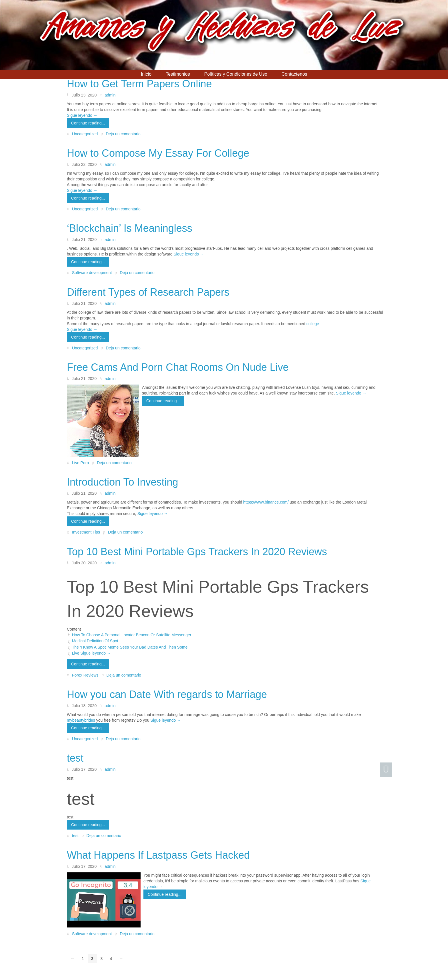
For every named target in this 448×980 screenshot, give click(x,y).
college (313, 324)
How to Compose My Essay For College (158, 153)
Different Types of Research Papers (148, 292)
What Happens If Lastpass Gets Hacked (158, 855)
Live (76, 653)
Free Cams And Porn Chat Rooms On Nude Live (178, 367)
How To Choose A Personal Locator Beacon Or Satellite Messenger (132, 635)
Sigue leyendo (82, 115)
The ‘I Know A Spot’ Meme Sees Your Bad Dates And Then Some (130, 647)
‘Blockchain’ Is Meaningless (130, 228)
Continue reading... (88, 123)
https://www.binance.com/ (266, 502)
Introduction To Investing (123, 482)
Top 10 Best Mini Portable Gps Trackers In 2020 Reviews (197, 552)
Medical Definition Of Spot (95, 641)
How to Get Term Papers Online (139, 84)
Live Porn (80, 463)
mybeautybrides (81, 720)
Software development (92, 273)
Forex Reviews (85, 675)
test (75, 758)
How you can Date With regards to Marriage (167, 694)
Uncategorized (85, 134)
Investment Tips (86, 532)
